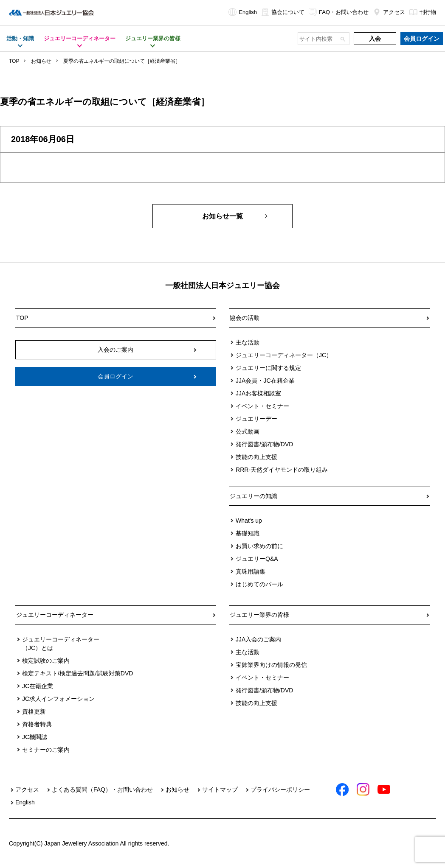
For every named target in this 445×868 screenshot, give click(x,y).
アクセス (389, 12)
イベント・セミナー (262, 406)
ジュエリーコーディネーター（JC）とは (61, 644)
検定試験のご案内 (46, 661)
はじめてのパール (259, 584)
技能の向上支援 (256, 457)
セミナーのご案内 (46, 750)
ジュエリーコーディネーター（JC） (284, 355)
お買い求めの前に (259, 546)
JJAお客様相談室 (258, 393)
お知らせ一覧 (222, 216)
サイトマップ (220, 790)
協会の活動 (245, 318)
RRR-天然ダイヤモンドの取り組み (282, 470)
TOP (14, 61)
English (243, 12)
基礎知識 (248, 533)
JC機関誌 (35, 737)
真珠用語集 (251, 571)
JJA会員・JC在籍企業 (265, 381)
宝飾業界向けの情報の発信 (271, 665)
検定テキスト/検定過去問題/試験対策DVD (77, 673)
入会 (375, 39)
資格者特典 (37, 724)
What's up (249, 521)
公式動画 (248, 431)
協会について (283, 12)
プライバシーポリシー (280, 790)
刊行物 (423, 12)
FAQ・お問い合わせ (339, 12)
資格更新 (34, 711)
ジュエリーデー (256, 419)
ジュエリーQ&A (257, 559)
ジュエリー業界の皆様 (259, 615)
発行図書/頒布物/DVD (264, 444)
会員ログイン (422, 39)
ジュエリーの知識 (253, 496)
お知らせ (41, 61)
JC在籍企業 (38, 686)
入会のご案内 (115, 350)
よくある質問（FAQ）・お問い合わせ (102, 790)
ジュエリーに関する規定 (268, 368)
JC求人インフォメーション (58, 699)
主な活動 (248, 342)
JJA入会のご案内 (258, 639)
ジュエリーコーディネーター (55, 615)
